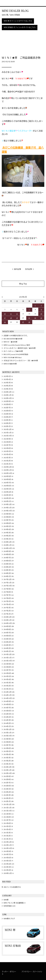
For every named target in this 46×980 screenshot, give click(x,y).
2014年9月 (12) (9, 701)
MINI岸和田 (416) (10, 906)
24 (5, 322)
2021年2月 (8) (8, 461)
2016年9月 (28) (9, 626)
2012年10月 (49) (9, 773)
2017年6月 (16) (9, 598)
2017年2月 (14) (9, 611)
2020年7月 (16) (9, 483)
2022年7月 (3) (8, 408)
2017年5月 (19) (9, 601)
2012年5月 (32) (9, 789)
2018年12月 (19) (9, 542)
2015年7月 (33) (9, 670)
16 (41, 314)
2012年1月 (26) (9, 801)
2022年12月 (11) (9, 392)
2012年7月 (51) (9, 783)
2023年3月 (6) (8, 383)
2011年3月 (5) (8, 833)
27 (23, 322)
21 (29, 318)
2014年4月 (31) (9, 717)
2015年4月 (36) (9, 679)
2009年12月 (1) (9, 873)
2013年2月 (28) (9, 761)
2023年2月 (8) (8, 386)
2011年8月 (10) (9, 817)
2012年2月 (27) (9, 798)
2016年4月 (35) (9, 642)
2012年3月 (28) (9, 795)
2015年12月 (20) (9, 654)
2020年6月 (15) (9, 486)
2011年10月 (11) (9, 811)
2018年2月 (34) (9, 573)
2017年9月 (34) (9, 589)
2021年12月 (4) (9, 429)
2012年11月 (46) (9, 770)
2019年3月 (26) (9, 533)
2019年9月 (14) (9, 514)
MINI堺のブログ (9, 919)
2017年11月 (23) (9, 583)
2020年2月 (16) (9, 498)
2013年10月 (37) (9, 736)
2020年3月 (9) (8, 495)
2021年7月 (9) (8, 445)
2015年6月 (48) (9, 673)
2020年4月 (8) (8, 492)
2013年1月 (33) (9, 764)
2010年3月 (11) (9, 867)
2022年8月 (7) (8, 404)
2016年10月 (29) (9, 623)
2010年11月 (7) (9, 845)
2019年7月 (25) (9, 520)
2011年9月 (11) (9, 814)
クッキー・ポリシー (9, 972)
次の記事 (28, 269)
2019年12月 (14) (9, 504)
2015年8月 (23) (9, 667)
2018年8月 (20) (9, 554)
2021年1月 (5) (8, 464)
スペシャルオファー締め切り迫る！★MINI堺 (20, 348)
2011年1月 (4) (8, 839)
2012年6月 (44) (9, 786)
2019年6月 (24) (9, 523)
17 (5, 318)
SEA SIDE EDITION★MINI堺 (13, 339)
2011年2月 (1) (8, 836)
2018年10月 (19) (9, 548)
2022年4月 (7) (8, 417)
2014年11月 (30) (9, 695)
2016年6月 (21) (9, 636)
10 (5, 314)
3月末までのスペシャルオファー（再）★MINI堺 (21, 361)
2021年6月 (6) (8, 448)
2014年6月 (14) (9, 711)
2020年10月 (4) (9, 473)
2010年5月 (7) (8, 861)
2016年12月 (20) (9, 617)
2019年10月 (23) (9, 511)
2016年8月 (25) (9, 629)
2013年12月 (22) (9, 729)
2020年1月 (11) (9, 501)
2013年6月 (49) (9, 748)
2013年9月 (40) (9, 739)
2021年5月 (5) (8, 451)
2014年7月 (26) (9, 708)
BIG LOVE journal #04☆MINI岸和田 (16, 354)
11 (11, 314)
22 (35, 318)
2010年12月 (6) (9, 842)
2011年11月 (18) (9, 808)
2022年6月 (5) (8, 411)
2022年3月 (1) (8, 420)
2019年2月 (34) (9, 536)
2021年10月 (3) (9, 436)
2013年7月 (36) (9, 745)
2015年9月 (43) (9, 664)
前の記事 (18, 269)
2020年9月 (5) (8, 476)
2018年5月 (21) (9, 564)
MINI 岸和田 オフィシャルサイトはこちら (20, 27)
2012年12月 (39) (9, 767)
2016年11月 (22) (9, 620)
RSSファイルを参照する (12, 887)
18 (11, 318)
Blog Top (23, 284)
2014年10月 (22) (9, 698)
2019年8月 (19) (9, 517)
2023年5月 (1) (8, 376)
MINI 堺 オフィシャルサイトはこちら (18, 21)
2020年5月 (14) (9, 489)
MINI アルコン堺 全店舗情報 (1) (15, 903)
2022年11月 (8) (9, 395)
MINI (5, 3)
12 (17, 314)
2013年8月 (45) (9, 742)
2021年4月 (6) (8, 454)
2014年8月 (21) (9, 704)
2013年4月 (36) (9, 754)
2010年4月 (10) (9, 864)
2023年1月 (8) (8, 389)
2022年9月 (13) (9, 401)
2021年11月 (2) (9, 433)
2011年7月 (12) (9, 820)
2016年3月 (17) (9, 645)
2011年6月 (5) (8, 823)
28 (29, 322)
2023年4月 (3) (8, 379)
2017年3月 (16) (9, 608)
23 (41, 318)
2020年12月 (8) (9, 467)
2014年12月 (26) (9, 692)
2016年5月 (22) (9, 639)
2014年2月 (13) (9, 723)
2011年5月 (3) (8, 826)
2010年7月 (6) (8, 854)
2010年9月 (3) (8, 851)
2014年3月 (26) (9, 720)
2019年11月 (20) (9, 508)
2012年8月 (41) (9, 779)
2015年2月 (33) (9, 686)
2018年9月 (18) (9, 551)
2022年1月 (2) (8, 426)
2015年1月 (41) (9, 689)
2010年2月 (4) (8, 870)
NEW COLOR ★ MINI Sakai (13, 358)
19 (17, 318)
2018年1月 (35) (9, 576)
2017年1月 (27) (9, 614)
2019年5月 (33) (9, 526)
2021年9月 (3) (8, 439)
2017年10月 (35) (9, 586)
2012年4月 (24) (9, 792)
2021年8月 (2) (8, 442)
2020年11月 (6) (9, 470)
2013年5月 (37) (9, 751)
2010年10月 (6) (9, 848)
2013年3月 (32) (9, 758)
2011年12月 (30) (9, 804)
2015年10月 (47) (9, 661)
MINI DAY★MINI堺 (10, 364)
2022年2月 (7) (8, 423)
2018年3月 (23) (9, 570)
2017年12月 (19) (9, 579)
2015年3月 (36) (9, 683)
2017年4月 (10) (9, 604)
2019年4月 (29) (9, 529)
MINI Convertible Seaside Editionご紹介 (17, 345)
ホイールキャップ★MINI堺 (13, 351)
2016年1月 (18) (9, 651)
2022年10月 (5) (9, 398)
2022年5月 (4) (8, 414)
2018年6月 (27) (9, 561)
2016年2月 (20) (9, 648)
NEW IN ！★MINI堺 (10, 342)
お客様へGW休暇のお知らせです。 (16, 336)
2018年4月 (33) (9, 567)
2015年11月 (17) (9, 658)
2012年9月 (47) (9, 776)
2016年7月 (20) (9, 633)
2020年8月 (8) (8, 479)
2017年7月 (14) (9, 595)
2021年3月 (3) (8, 458)
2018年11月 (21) (9, 545)
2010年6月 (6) (8, 858)
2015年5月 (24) (9, 676)
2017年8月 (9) (8, 592)
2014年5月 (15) (9, 714)
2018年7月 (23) (9, 558)
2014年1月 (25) (9, 726)
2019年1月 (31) (9, 539)
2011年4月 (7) (8, 829)
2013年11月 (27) (9, 733)
